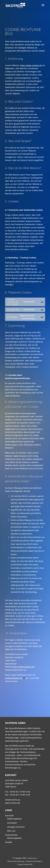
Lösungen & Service (16, 827)
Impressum (32, 858)
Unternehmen (11, 835)
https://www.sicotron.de (31, 65)
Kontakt (9, 842)
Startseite (9, 816)
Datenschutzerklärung (16, 861)
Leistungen (12, 823)
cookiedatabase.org (14, 678)
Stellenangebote (14, 819)
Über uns (11, 831)
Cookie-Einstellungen (34, 861)
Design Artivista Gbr (25, 864)
